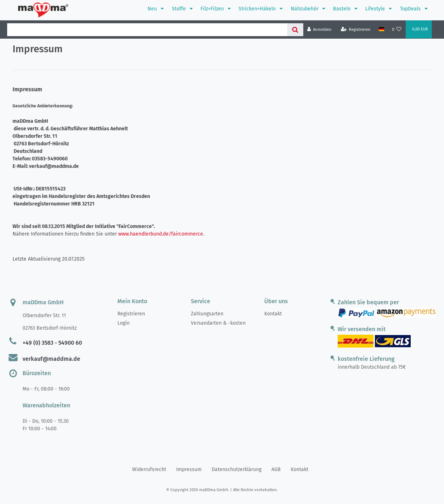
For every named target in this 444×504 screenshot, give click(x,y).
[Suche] (295, 30)
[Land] (381, 29)
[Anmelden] (320, 30)
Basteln (342, 9)
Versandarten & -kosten (218, 323)
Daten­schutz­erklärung (237, 469)
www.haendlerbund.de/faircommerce (161, 234)
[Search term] (147, 30)
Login (124, 323)
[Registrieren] (356, 30)
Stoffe (180, 9)
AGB (276, 469)
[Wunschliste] (397, 30)
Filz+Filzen (213, 9)
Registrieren (131, 314)
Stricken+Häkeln (258, 9)
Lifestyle (376, 9)
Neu (153, 9)
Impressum (189, 469)
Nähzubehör (305, 9)
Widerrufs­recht (149, 469)
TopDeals (411, 9)
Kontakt (273, 314)
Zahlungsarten (207, 314)
